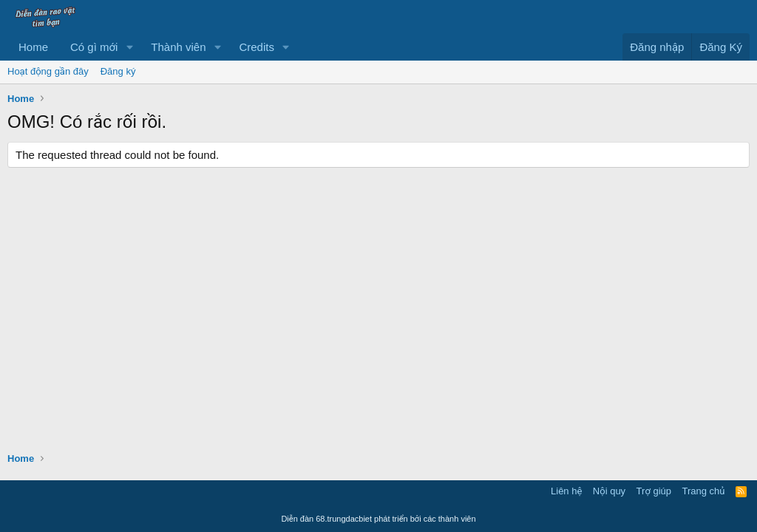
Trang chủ (704, 491)
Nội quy (609, 491)
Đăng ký (118, 71)
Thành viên (178, 47)
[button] (129, 47)
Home (33, 47)
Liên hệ (566, 491)
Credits (257, 47)
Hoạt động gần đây (48, 71)
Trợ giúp (654, 491)
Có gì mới (94, 47)
